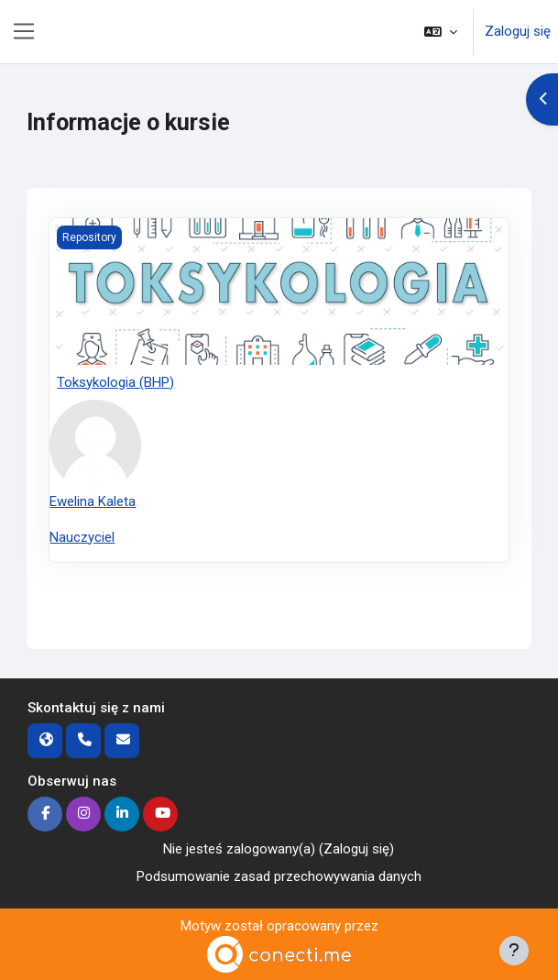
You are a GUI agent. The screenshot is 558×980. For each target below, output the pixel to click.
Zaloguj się (518, 31)
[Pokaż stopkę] (514, 951)
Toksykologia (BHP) (115, 382)
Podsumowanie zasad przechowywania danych (279, 876)
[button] (441, 32)
